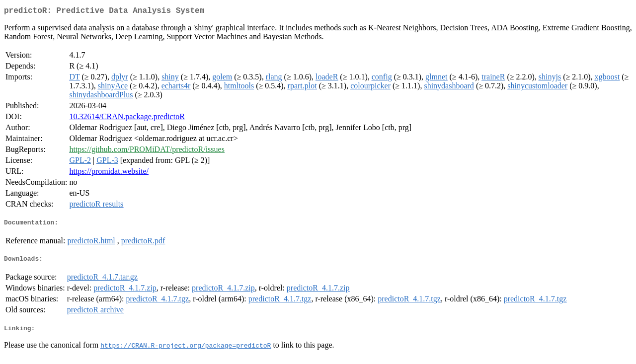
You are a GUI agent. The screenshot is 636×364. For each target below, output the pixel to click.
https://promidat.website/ (109, 173)
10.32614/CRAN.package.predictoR (127, 118)
